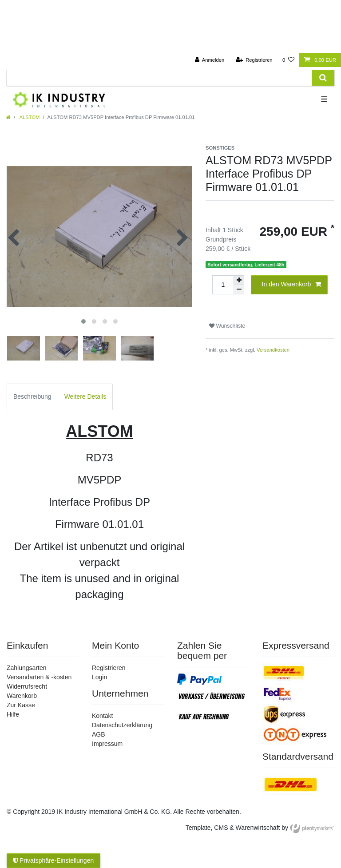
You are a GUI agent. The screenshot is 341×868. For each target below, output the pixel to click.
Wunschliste (227, 326)
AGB (99, 734)
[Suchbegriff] (159, 78)
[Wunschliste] (288, 60)
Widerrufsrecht (27, 686)
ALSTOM (29, 117)
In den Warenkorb (291, 285)
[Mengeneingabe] (223, 285)
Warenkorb (22, 696)
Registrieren (109, 668)
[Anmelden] (210, 60)
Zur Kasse (21, 705)
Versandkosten (273, 350)
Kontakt (102, 716)
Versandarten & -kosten (39, 677)
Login (99, 677)
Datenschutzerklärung (122, 725)
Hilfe (13, 714)
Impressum (107, 744)
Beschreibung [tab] (32, 396)
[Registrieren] (254, 60)
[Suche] (323, 78)
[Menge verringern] (239, 290)
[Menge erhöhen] (239, 280)
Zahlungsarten (27, 668)
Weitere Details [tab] (85, 396)
